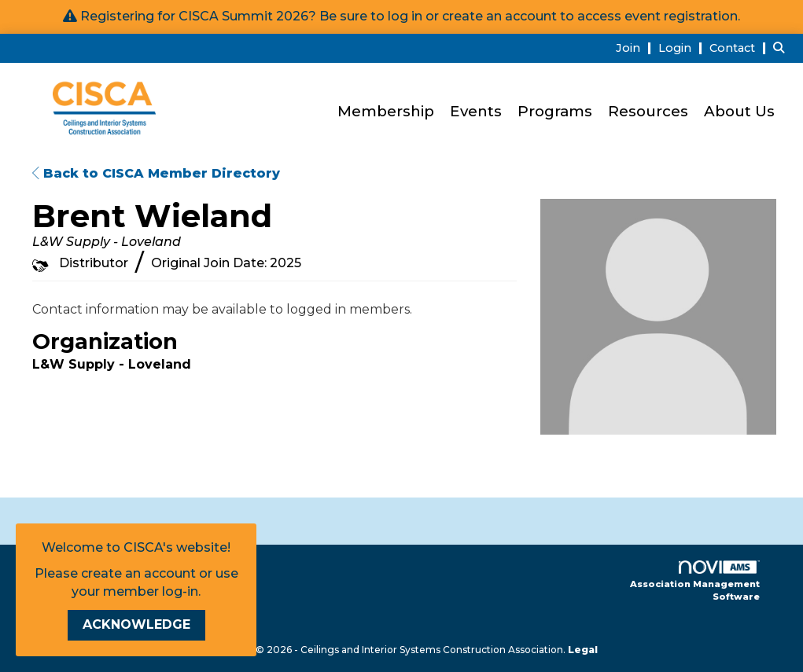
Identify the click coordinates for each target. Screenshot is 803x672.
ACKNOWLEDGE (136, 624)
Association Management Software (695, 582)
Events (476, 111)
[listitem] (635, 48)
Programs (555, 111)
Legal (583, 650)
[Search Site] (782, 48)
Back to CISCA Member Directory (156, 173)
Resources (648, 111)
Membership (386, 111)
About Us (739, 111)
